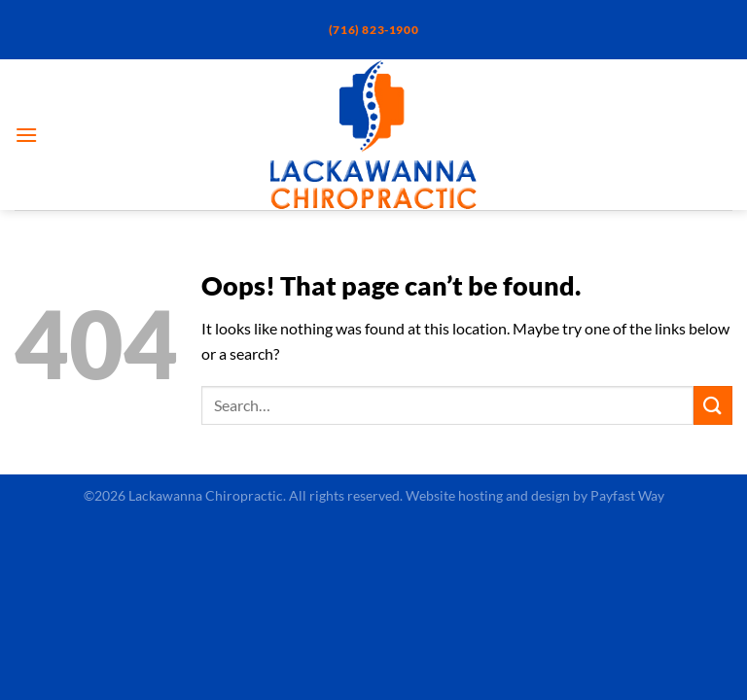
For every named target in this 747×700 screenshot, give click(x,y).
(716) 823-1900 (373, 30)
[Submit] (713, 405)
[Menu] (26, 135)
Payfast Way (627, 495)
